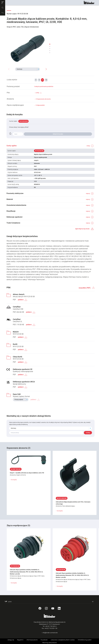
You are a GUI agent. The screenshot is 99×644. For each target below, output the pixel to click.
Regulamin (20, 640)
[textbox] (27, 69)
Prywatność (44, 640)
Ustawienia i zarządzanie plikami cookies (63, 640)
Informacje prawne (32, 640)
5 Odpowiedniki (40, 105)
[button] (3, 3)
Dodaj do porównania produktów (44, 86)
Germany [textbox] (14, 428)
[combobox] (27, 69)
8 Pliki (39, 93)
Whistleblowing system (85, 640)
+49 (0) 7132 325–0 (51, 626)
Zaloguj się (11, 640)
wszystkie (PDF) (85, 288)
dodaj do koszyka (58, 134)
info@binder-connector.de (50, 633)
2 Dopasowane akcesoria (43, 99)
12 (46, 80)
